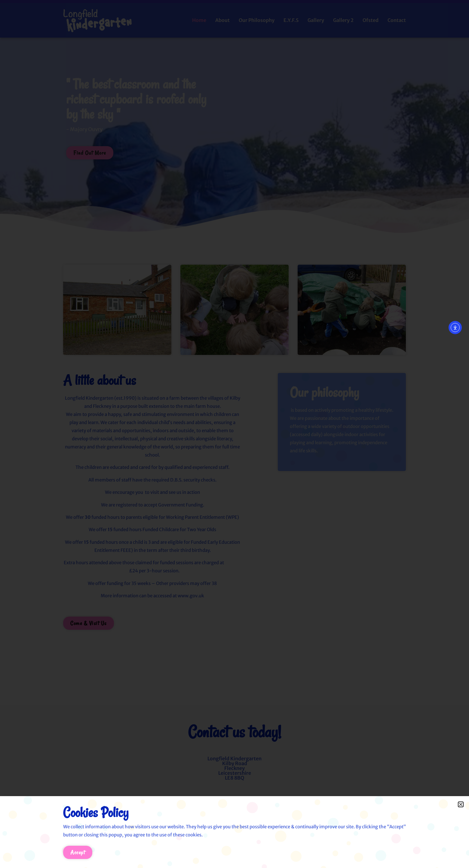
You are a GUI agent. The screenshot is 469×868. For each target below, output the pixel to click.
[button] (461, 804)
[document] (234, 434)
